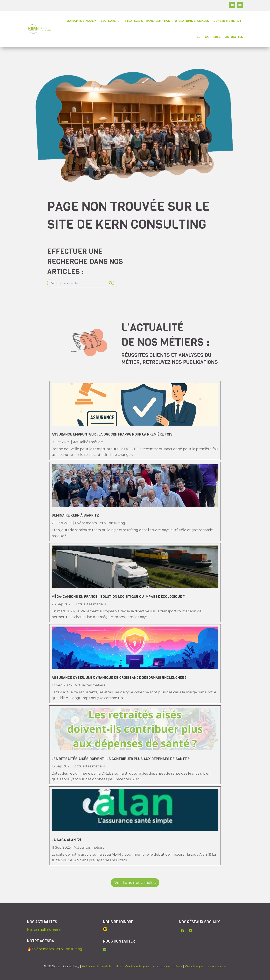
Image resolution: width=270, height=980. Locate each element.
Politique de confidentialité (102, 966)
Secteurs (108, 21)
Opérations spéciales (192, 21)
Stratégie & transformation (147, 21)
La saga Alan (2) (66, 840)
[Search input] (79, 283)
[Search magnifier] (111, 283)
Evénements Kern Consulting (100, 523)
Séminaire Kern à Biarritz (75, 515)
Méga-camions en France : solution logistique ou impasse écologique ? (118, 597)
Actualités (234, 37)
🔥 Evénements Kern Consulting (55, 949)
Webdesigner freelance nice (206, 966)
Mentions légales (137, 966)
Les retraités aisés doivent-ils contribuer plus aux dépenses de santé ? (121, 759)
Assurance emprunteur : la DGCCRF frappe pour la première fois (112, 434)
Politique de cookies (167, 966)
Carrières (213, 37)
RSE (197, 37)
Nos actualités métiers (46, 930)
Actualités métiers (88, 442)
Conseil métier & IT (228, 21)
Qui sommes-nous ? (81, 21)
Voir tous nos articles (135, 883)
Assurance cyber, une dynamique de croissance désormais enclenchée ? (119, 678)
